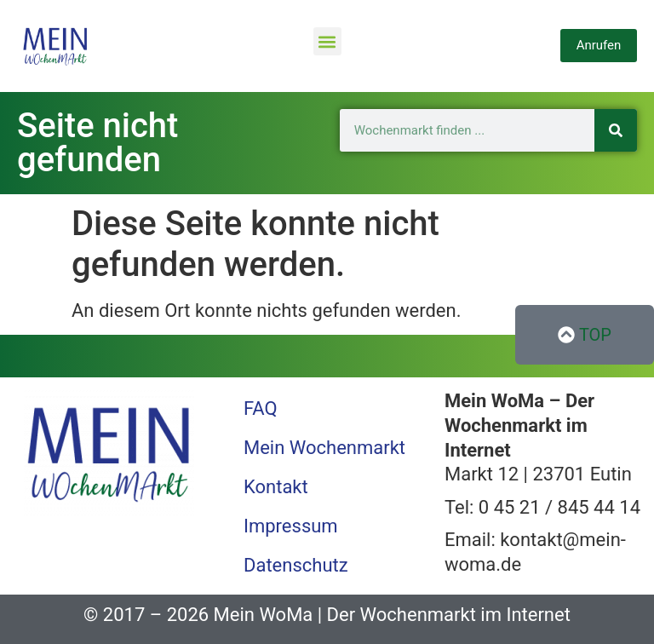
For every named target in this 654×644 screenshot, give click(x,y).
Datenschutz (296, 565)
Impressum (291, 526)
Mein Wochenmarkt (324, 448)
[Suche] (616, 130)
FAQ (261, 408)
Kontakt (276, 487)
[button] (327, 41)
